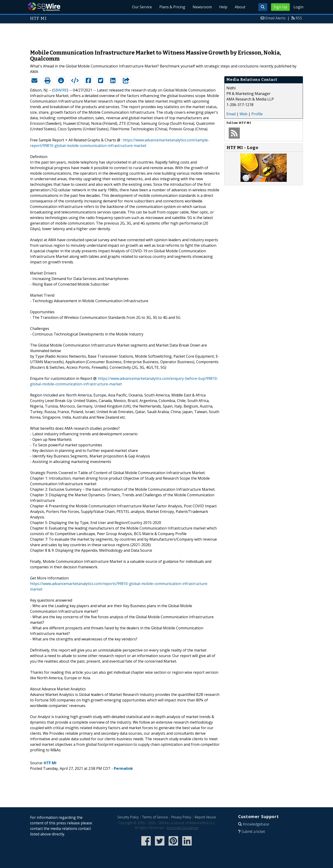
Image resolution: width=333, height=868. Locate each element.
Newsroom (202, 7)
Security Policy (128, 817)
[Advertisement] (166, 34)
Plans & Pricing (172, 7)
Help (223, 7)
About (240, 7)
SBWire (44, 7)
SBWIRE (60, 90)
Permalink (123, 768)
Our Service (142, 7)
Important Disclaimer (183, 828)
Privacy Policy (181, 817)
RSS (299, 18)
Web (244, 114)
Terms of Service (155, 817)
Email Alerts (275, 18)
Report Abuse (205, 817)
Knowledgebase (256, 824)
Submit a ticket (253, 831)
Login (298, 7)
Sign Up (280, 7)
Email (231, 114)
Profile (257, 114)
